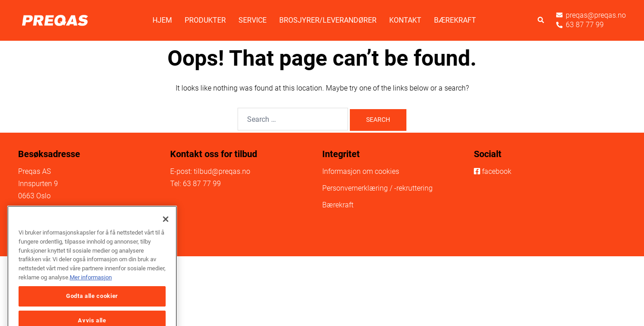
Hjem (162, 20)
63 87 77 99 (202, 184)
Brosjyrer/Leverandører (328, 20)
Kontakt (405, 20)
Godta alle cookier (92, 309)
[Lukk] (166, 232)
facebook (497, 171)
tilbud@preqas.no (222, 171)
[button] (541, 21)
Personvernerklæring (355, 188)
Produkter (205, 20)
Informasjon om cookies (361, 171)
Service (253, 20)
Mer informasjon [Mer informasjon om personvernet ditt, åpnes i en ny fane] (91, 290)
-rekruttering (413, 188)
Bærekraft (455, 20)
